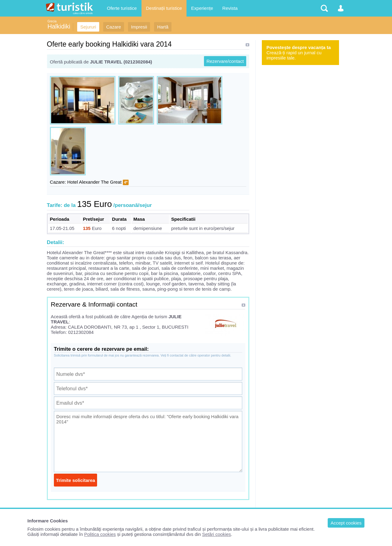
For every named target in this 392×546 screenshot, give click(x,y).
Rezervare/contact (225, 61)
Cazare (114, 27)
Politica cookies (100, 534)
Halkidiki (59, 26)
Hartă (163, 27)
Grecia (52, 21)
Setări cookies (217, 534)
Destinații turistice (164, 8)
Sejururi (88, 27)
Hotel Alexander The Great (94, 182)
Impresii (139, 27)
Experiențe (202, 8)
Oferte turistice (122, 8)
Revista (230, 8)
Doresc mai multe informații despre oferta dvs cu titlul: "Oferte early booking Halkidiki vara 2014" (148, 441)
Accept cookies (346, 523)
